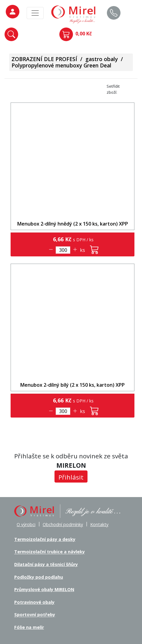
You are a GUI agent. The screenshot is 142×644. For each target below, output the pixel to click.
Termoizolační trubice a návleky (50, 552)
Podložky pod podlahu (39, 577)
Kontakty (99, 524)
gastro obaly (102, 59)
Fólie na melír (29, 627)
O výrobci (26, 524)
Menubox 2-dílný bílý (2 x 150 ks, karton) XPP (73, 385)
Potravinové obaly (34, 602)
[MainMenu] (35, 13)
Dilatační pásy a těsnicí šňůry (46, 564)
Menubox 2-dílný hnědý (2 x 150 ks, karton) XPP (73, 224)
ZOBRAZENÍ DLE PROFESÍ (44, 59)
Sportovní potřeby (35, 615)
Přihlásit (71, 477)
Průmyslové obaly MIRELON (44, 589)
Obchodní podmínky (63, 524)
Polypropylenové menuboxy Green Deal (61, 65)
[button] (11, 34)
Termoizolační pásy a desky (45, 539)
